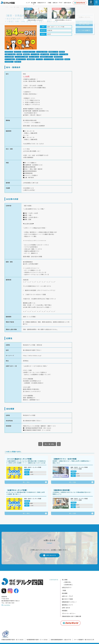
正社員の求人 (68, 585)
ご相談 (49, 3)
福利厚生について (67, 605)
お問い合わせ (68, 3)
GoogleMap (7, 605)
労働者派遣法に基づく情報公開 (71, 616)
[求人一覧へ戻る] (49, 444)
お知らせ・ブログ (58, 3)
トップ (28, 3)
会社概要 (65, 593)
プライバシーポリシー (69, 613)
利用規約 (65, 611)
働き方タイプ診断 (67, 599)
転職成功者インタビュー (69, 602)
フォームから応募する (84, 30)
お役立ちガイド (42, 3)
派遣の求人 (67, 582)
